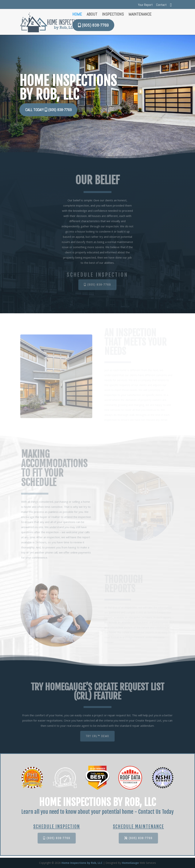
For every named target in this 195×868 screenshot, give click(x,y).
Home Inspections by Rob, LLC (82, 863)
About (92, 15)
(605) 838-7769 (97, 285)
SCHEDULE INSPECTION (57, 827)
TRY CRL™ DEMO (97, 736)
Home (77, 15)
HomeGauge (130, 863)
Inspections (113, 15)
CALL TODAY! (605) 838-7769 (49, 110)
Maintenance (140, 15)
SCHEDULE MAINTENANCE (138, 827)
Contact (161, 5)
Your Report (145, 5)
